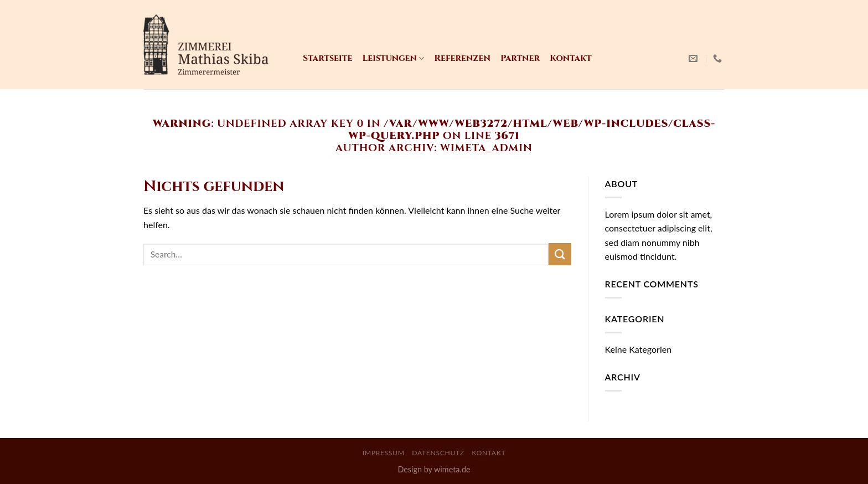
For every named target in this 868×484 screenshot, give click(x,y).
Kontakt (571, 58)
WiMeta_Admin (486, 148)
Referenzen (462, 58)
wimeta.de (452, 469)
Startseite (327, 58)
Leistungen (393, 58)
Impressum (384, 453)
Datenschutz (438, 453)
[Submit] (560, 254)
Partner (520, 58)
